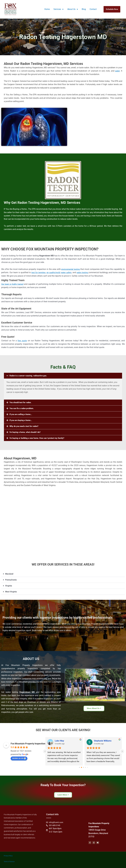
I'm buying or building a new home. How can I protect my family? (39, 438)
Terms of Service (9, 861)
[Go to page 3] (86, 767)
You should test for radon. (21, 402)
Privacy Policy (8, 856)
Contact (93, 9)
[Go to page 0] (80, 767)
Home (47, 9)
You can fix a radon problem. (23, 408)
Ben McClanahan (102, 741)
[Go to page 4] (88, 767)
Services (58, 9)
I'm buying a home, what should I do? (26, 432)
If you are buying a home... (22, 420)
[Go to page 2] (84, 767)
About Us (73, 9)
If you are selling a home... (22, 414)
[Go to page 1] (82, 767)
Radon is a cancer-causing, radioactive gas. (29, 376)
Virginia (9, 586)
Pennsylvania (11, 580)
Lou (56, 741)
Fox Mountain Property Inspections (29, 744)
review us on (19, 758)
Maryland (10, 574)
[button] (63, 376)
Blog (84, 9)
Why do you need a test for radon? (25, 426)
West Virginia (11, 592)
